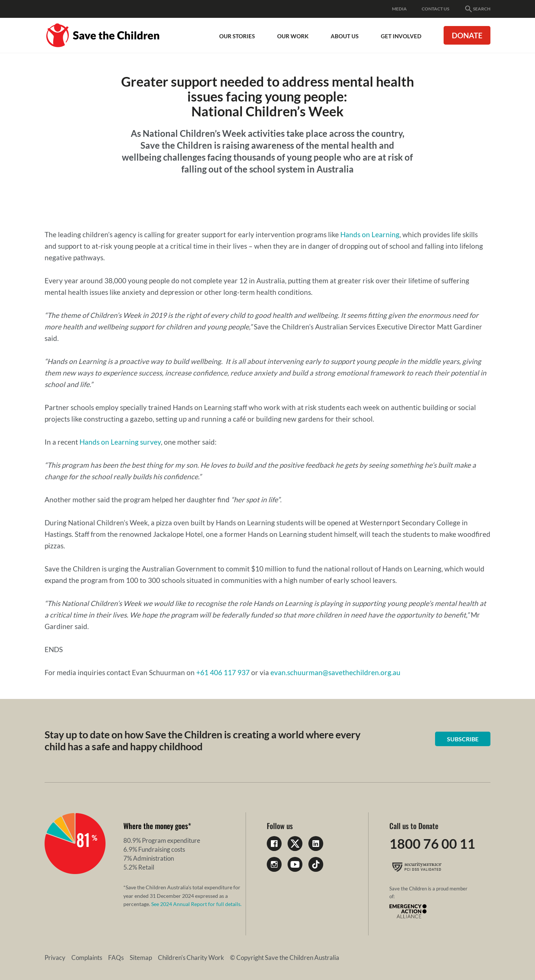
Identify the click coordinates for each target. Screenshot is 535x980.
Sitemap (141, 958)
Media (399, 9)
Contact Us (435, 9)
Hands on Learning (370, 234)
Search (477, 9)
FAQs (116, 958)
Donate (467, 35)
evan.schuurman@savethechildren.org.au (335, 672)
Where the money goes (156, 826)
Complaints (87, 958)
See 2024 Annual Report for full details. (196, 904)
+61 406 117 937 (223, 672)
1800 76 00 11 (432, 844)
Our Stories (237, 36)
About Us (345, 36)
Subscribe (463, 739)
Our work (293, 36)
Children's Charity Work (191, 958)
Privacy (55, 958)
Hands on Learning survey (120, 442)
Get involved (401, 36)
